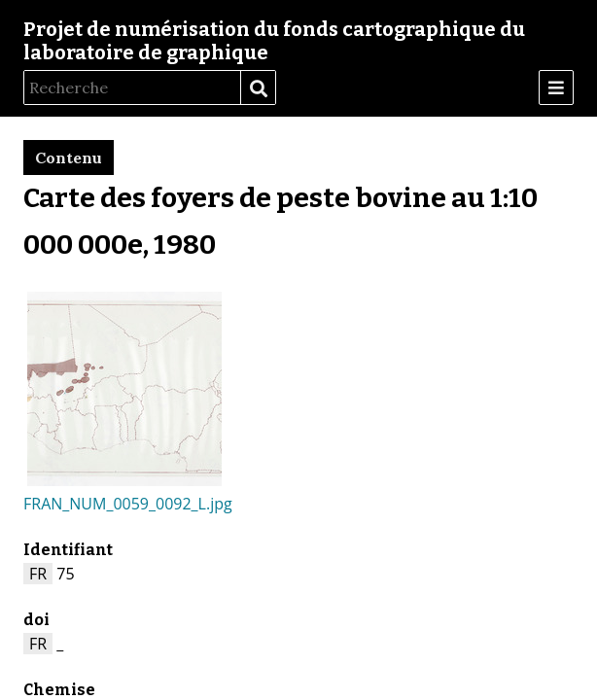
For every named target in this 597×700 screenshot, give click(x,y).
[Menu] (556, 87)
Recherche (258, 88)
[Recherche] (132, 87)
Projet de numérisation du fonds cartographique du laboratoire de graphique (274, 41)
